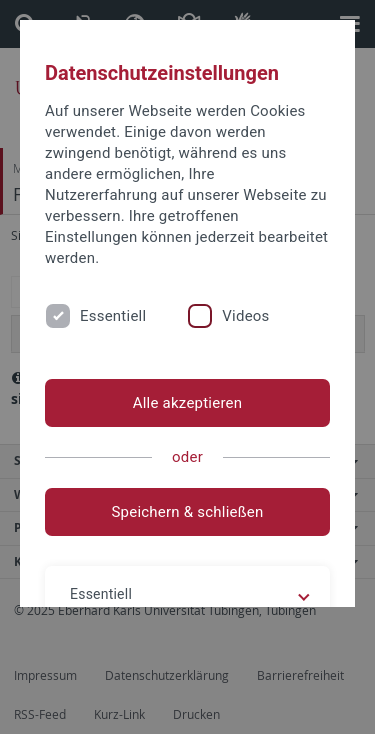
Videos (245, 316)
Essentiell (113, 316)
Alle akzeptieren (188, 403)
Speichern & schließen (187, 512)
